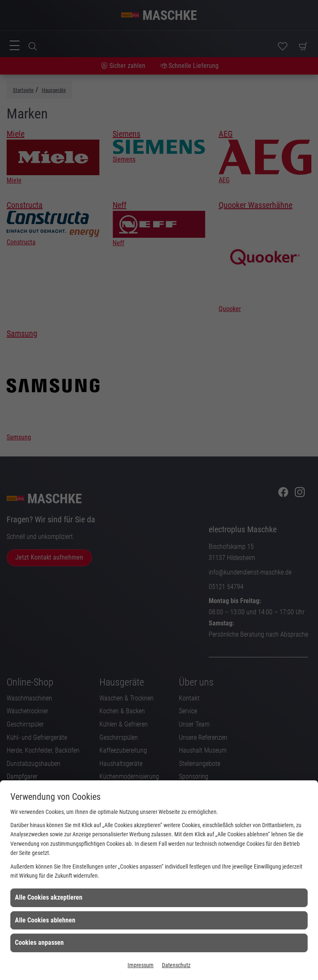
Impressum (141, 965)
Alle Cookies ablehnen (45, 920)
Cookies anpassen (39, 943)
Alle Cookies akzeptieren (49, 897)
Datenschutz (176, 965)
